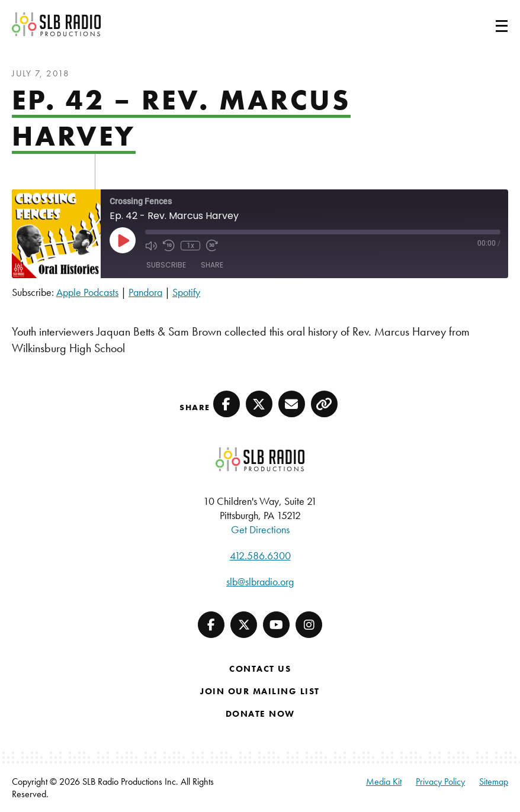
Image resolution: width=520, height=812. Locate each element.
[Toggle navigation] (487, 24)
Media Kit (384, 782)
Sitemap (494, 782)
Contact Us (260, 669)
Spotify (186, 292)
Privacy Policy (440, 782)
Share (212, 265)
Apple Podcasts (87, 292)
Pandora (145, 292)
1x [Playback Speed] (190, 246)
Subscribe (166, 265)
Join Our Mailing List (260, 691)
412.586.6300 (260, 555)
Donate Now (260, 714)
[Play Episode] (123, 240)
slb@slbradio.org (260, 581)
